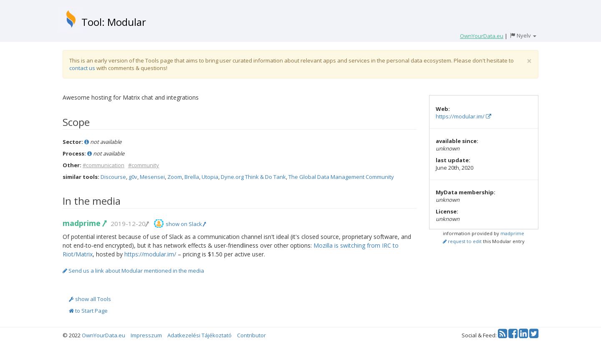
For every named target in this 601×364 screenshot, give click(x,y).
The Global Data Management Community (341, 177)
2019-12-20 (129, 223)
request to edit (462, 241)
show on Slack (186, 224)
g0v (133, 177)
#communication (104, 165)
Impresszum (146, 335)
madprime (84, 223)
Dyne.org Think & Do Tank (253, 177)
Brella (192, 177)
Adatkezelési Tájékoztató (199, 335)
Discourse (113, 177)
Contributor (251, 335)
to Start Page (88, 311)
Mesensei (152, 177)
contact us (82, 68)
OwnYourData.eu (104, 335)
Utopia (210, 177)
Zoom (175, 177)
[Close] (529, 61)
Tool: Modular (114, 22)
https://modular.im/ (150, 254)
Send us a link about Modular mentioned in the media (133, 271)
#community (144, 165)
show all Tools (90, 299)
